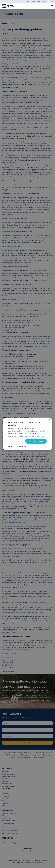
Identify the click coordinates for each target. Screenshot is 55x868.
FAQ (34, 1)
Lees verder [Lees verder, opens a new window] (41, 436)
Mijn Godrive (41, 1)
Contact (27, 1)
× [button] (49, 420)
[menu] (52, 6)
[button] (17, 447)
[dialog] (28, 434)
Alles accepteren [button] (36, 441)
